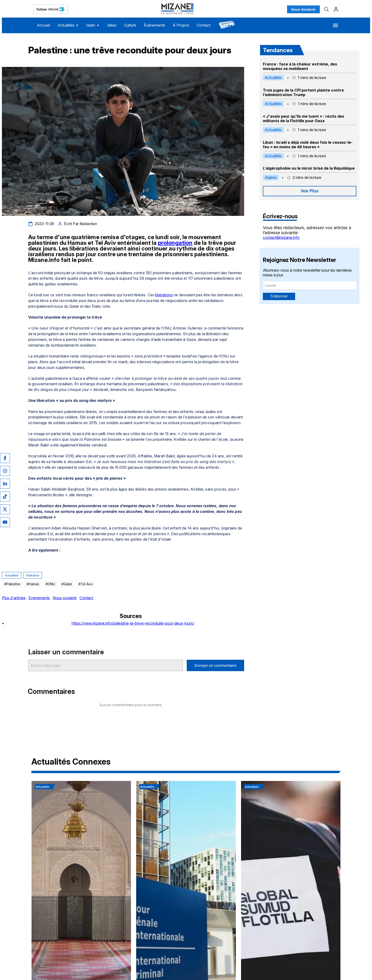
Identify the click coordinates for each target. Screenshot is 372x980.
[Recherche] (326, 9)
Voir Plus (310, 191)
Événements (154, 25)
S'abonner (279, 296)
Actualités (68, 25)
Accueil (43, 25)
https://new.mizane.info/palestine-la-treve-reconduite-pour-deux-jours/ (133, 623)
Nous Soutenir (304, 9)
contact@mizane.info (281, 237)
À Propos (181, 25)
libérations (164, 295)
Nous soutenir (65, 598)
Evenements (39, 598)
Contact (204, 25)
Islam (93, 25)
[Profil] (336, 9)
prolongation (175, 243)
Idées (112, 25)
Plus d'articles (14, 598)
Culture (130, 25)
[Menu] (335, 25)
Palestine (33, 575)
